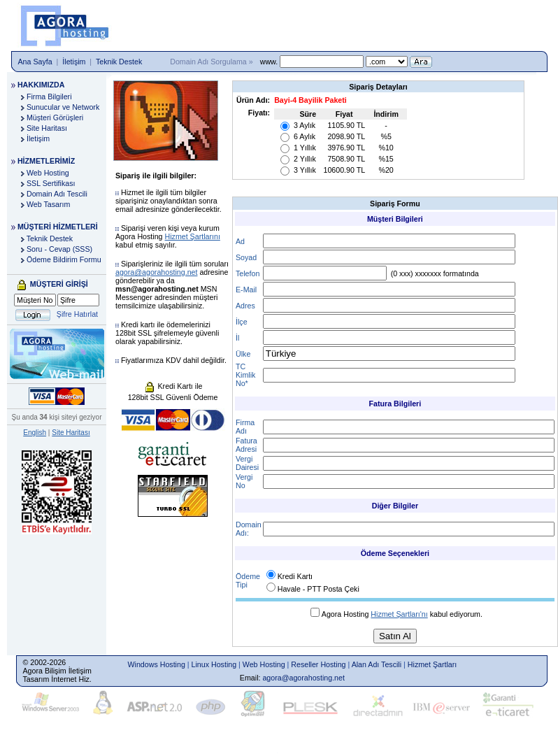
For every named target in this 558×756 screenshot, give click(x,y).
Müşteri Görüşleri (55, 117)
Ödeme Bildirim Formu (64, 259)
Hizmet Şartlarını (193, 236)
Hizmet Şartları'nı (399, 614)
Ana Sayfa (35, 62)
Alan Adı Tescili (377, 664)
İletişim (74, 62)
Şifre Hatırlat (77, 314)
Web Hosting (48, 173)
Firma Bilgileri (49, 97)
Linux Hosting (214, 664)
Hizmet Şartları (432, 664)
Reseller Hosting (318, 664)
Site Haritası (47, 128)
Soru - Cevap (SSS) (59, 249)
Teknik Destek (119, 62)
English (35, 433)
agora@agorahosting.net (156, 272)
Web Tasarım (48, 204)
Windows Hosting (157, 664)
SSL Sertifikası (51, 183)
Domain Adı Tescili (57, 194)
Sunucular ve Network (63, 107)
